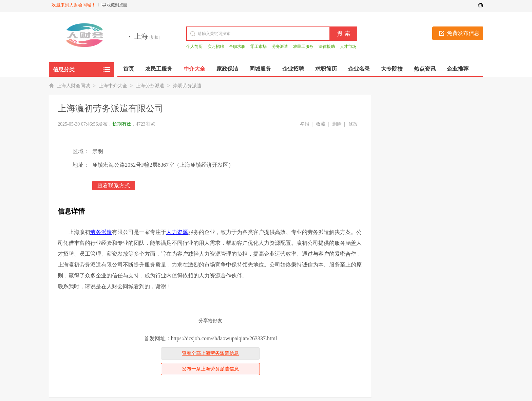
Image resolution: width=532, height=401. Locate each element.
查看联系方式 (114, 186)
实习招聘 (216, 47)
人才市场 (348, 47)
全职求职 (237, 47)
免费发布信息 (463, 33)
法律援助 (327, 47)
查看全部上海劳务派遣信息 (210, 353)
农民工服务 (303, 47)
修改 (353, 124)
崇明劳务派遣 (187, 86)
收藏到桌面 (117, 5)
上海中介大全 (113, 86)
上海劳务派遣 (150, 86)
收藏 (321, 124)
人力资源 (177, 232)
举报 (305, 124)
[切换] (155, 37)
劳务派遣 (280, 47)
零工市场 (259, 47)
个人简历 (194, 47)
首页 (129, 69)
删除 (337, 124)
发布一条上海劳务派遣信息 (210, 369)
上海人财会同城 (73, 86)
